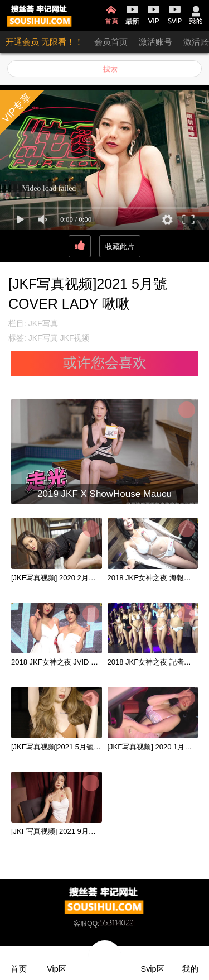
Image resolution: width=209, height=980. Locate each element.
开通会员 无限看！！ (44, 42)
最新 (132, 15)
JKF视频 (75, 338)
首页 (111, 15)
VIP (154, 15)
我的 (196, 15)
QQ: (111, 924)
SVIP (175, 15)
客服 (80, 924)
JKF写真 (43, 323)
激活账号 (155, 42)
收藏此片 (120, 247)
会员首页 (111, 42)
